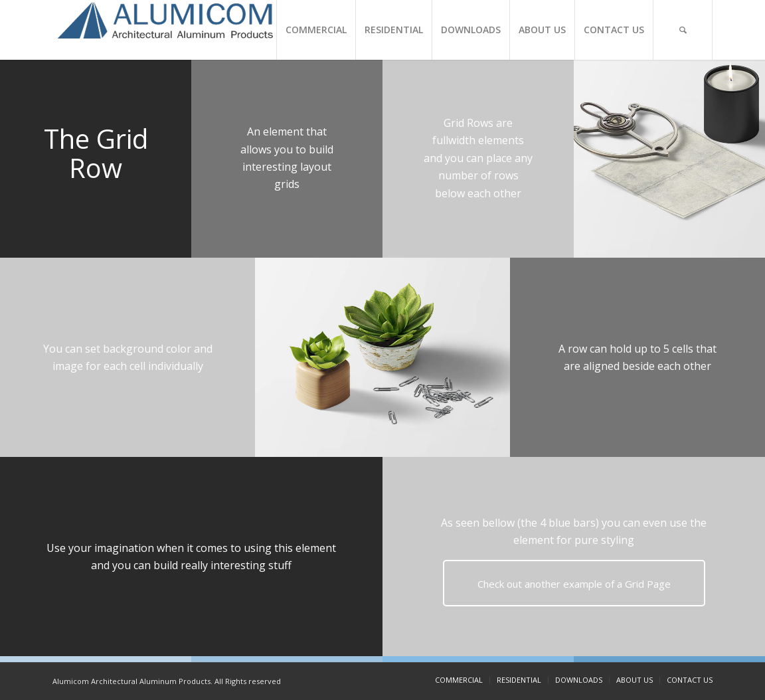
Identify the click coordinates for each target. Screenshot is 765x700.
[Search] (683, 30)
